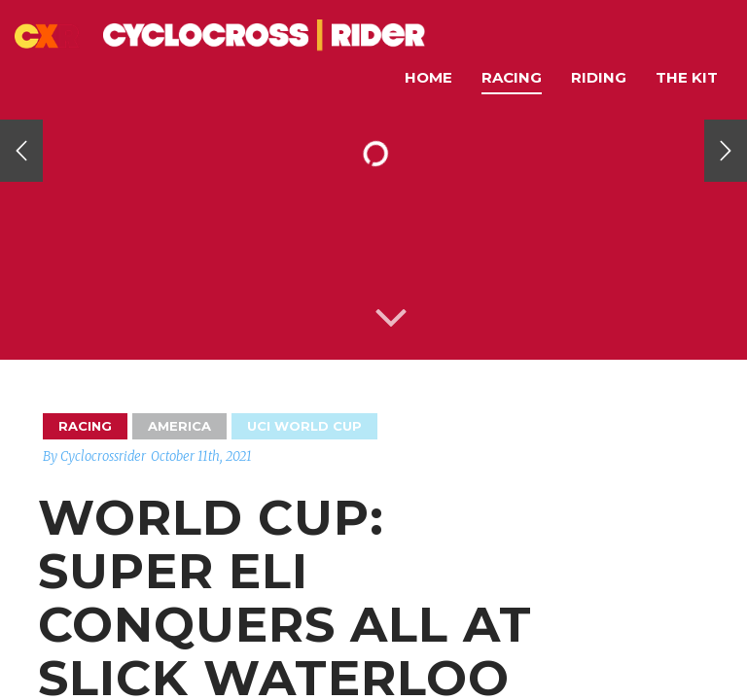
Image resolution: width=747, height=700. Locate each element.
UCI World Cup (304, 426)
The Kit (687, 77)
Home (428, 77)
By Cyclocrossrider (94, 456)
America (179, 426)
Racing (512, 77)
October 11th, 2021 (201, 456)
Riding (599, 77)
